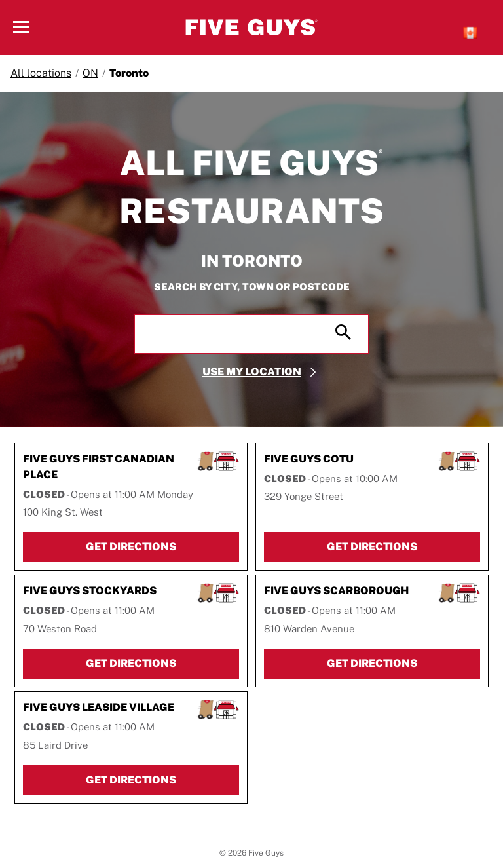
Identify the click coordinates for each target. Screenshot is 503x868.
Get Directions (162, 546)
